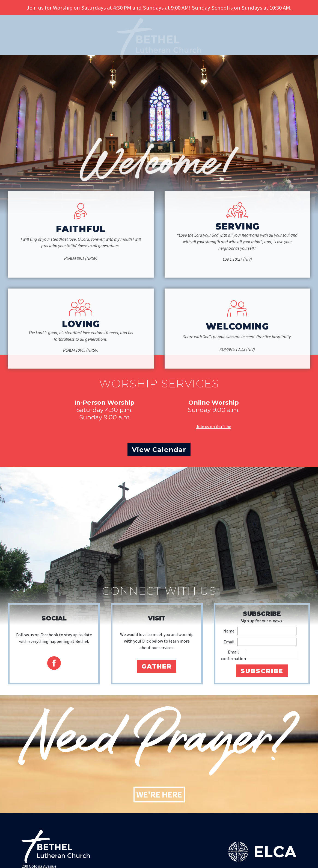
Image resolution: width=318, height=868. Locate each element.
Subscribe (262, 671)
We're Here (159, 795)
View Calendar (159, 450)
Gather (157, 666)
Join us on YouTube (214, 426)
